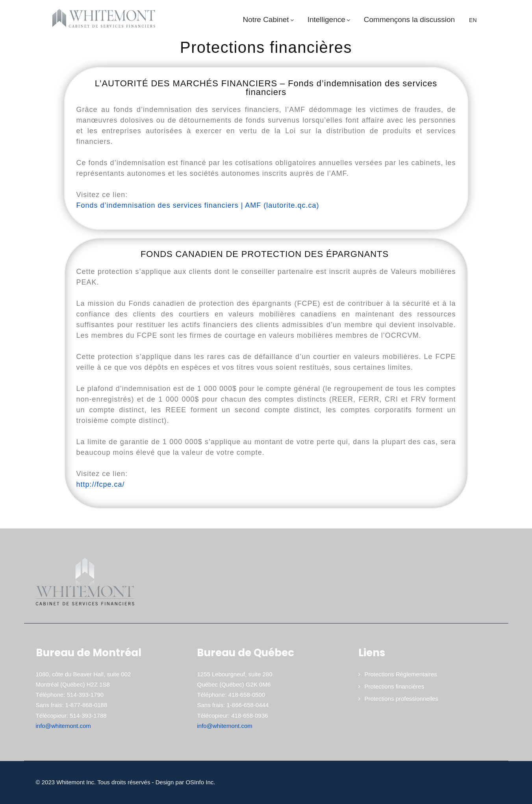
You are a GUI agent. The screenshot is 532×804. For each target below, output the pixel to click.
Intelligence (330, 20)
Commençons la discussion (409, 20)
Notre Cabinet (269, 20)
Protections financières (394, 686)
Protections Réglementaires (400, 674)
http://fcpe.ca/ (101, 484)
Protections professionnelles (401, 699)
